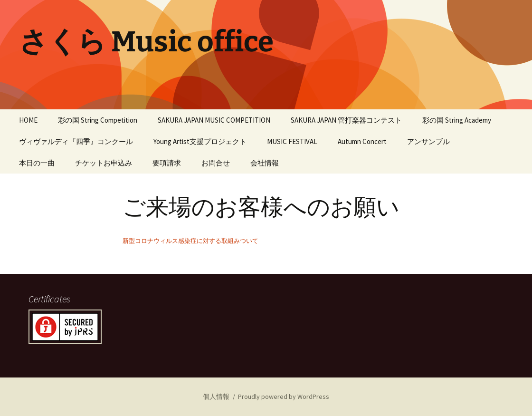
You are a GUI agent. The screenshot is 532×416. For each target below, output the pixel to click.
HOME (28, 120)
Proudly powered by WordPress (284, 397)
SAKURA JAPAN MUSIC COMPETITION (214, 120)
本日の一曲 (37, 163)
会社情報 (265, 163)
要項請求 (167, 163)
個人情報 (216, 397)
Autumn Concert (362, 141)
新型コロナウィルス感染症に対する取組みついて (190, 241)
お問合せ (216, 163)
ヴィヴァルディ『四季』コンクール (76, 141)
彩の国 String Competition (98, 120)
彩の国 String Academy (457, 120)
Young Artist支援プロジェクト (200, 141)
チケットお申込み (104, 163)
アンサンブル (428, 141)
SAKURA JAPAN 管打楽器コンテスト (346, 120)
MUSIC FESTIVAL (292, 141)
